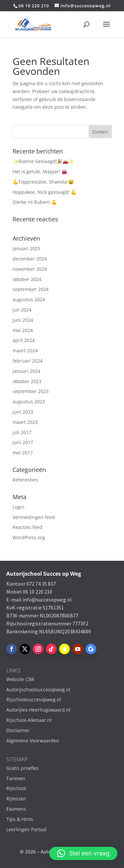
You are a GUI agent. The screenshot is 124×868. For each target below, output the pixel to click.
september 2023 (31, 391)
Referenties (25, 480)
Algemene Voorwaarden (33, 741)
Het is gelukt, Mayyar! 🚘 (40, 172)
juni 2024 (23, 320)
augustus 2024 (29, 299)
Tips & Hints (20, 819)
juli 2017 (22, 432)
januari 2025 (26, 248)
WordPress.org (29, 537)
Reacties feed (27, 527)
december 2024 (30, 259)
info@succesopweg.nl (47, 600)
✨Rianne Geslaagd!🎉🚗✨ (43, 161)
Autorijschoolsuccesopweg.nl (38, 690)
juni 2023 (23, 412)
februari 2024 (28, 361)
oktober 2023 (27, 381)
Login (19, 507)
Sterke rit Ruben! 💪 (35, 202)
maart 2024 (25, 350)
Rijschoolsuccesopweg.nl (34, 699)
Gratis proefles (22, 768)
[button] (83, 853)
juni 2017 (23, 442)
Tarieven (16, 778)
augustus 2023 (29, 402)
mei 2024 (23, 330)
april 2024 (24, 340)
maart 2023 (25, 422)
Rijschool (16, 788)
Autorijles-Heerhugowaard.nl (38, 710)
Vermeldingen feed (34, 517)
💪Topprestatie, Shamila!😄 (43, 182)
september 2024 (31, 289)
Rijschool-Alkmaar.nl (29, 720)
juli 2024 (22, 310)
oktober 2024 (27, 279)
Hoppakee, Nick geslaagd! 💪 (44, 192)
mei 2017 (23, 453)
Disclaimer (18, 730)
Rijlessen (16, 799)
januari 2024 (26, 371)
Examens (16, 809)
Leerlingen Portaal (26, 829)
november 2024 (30, 269)
